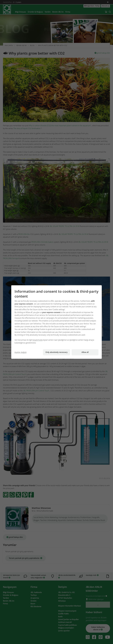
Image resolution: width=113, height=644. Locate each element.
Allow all (85, 352)
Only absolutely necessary (56, 352)
